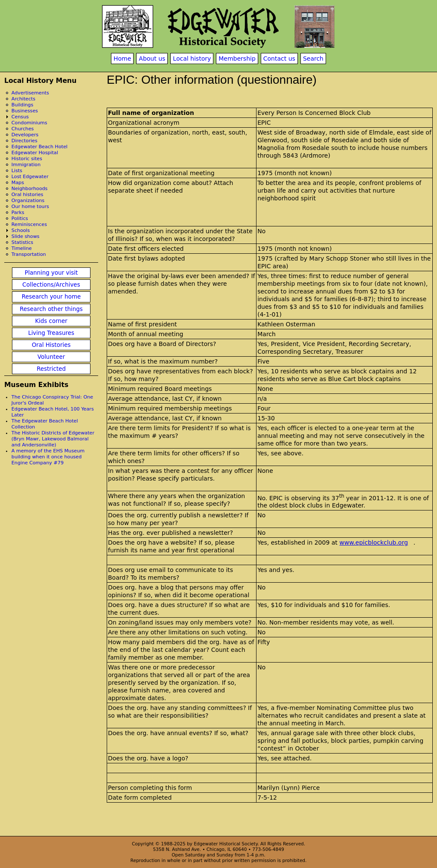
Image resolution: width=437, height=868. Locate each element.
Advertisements (30, 93)
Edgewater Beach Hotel (39, 147)
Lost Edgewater (30, 177)
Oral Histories (51, 345)
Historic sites (27, 159)
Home (122, 59)
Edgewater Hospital (35, 153)
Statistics (22, 242)
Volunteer (51, 357)
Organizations (28, 201)
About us (152, 59)
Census (20, 117)
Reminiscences (29, 224)
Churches (23, 129)
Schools (21, 230)
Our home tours (30, 207)
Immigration (26, 165)
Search (313, 59)
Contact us (279, 59)
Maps (18, 183)
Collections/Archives (51, 285)
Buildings (22, 105)
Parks (18, 213)
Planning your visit (51, 273)
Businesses (25, 111)
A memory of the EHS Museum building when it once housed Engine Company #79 (48, 457)
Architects (23, 99)
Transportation (29, 254)
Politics (20, 218)
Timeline (22, 248)
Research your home (51, 297)
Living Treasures (51, 333)
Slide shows (26, 236)
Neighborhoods (30, 189)
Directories (25, 141)
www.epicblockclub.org (374, 542)
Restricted (51, 369)
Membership (237, 59)
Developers (25, 135)
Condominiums (29, 123)
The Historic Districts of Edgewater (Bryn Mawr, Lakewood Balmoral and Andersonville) (53, 439)
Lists (17, 171)
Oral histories (28, 195)
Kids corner (51, 321)
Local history (192, 59)
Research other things (51, 309)
